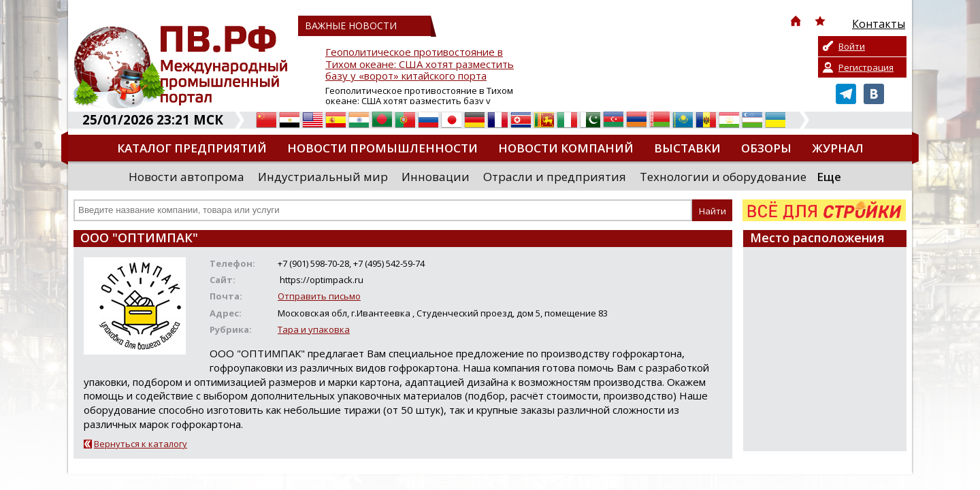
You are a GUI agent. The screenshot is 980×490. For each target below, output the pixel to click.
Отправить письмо (319, 296)
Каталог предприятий (192, 148)
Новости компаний (566, 148)
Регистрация (866, 67)
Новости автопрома (186, 177)
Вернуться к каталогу (141, 444)
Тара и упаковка (314, 329)
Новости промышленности (382, 148)
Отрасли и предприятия (555, 177)
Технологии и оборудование (723, 177)
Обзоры (766, 148)
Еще (829, 177)
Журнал (838, 148)
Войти (852, 46)
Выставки (687, 148)
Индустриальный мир (323, 177)
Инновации (436, 177)
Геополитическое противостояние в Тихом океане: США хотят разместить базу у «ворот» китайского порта (420, 64)
